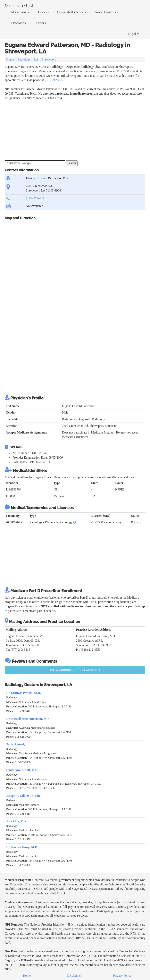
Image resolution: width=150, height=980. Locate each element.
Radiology (24, 59)
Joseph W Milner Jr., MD (23, 796)
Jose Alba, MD (16, 821)
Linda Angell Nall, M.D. (22, 770)
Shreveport (49, 59)
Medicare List (19, 5)
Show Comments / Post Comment (75, 670)
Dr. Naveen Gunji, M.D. (22, 847)
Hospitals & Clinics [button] (72, 12)
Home (10, 59)
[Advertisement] (76, 130)
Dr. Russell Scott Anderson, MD (27, 719)
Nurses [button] (43, 12)
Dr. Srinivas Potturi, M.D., (24, 693)
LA (36, 59)
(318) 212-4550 (54, 80)
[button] (75, 522)
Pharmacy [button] (20, 23)
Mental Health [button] (105, 12)
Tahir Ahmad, (16, 744)
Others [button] (42, 23)
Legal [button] (133, 34)
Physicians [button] (20, 12)
